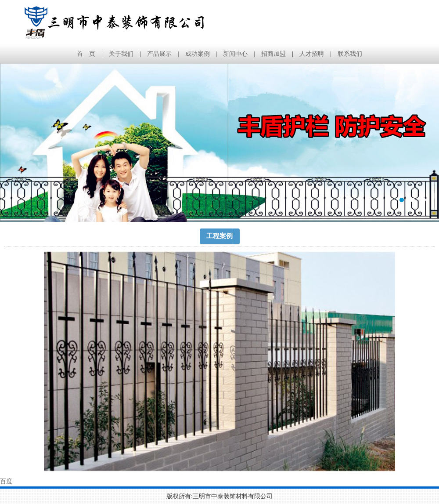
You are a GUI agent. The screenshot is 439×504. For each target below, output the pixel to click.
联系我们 (350, 54)
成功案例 (198, 54)
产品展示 (159, 54)
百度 (6, 481)
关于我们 (121, 54)
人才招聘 (312, 54)
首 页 (86, 54)
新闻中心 (235, 54)
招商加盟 (273, 54)
